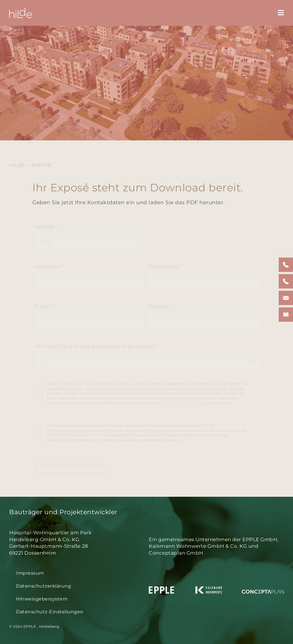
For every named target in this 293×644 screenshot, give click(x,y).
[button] (77, 612)
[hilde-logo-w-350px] (21, 10)
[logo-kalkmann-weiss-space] (216, 589)
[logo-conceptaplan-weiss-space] (263, 589)
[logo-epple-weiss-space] (170, 589)
